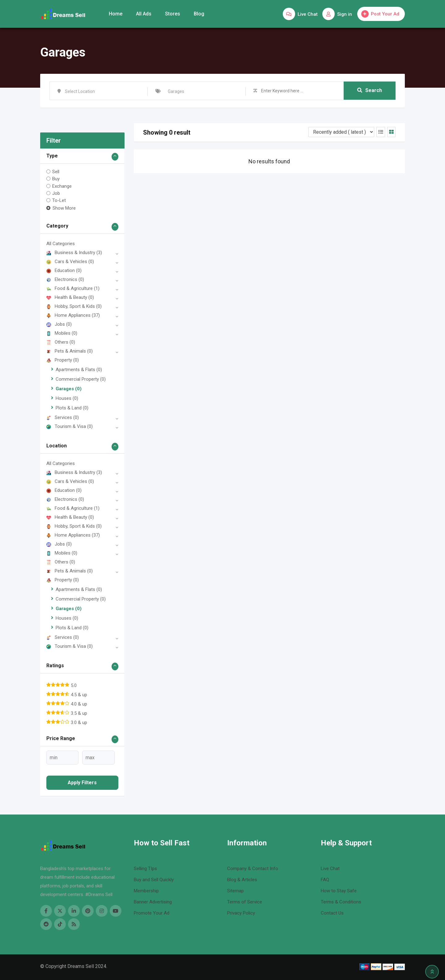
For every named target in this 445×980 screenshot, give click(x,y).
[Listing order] (341, 132)
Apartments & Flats (79, 370)
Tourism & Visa (70, 426)
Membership (146, 891)
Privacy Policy (241, 913)
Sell (56, 172)
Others (61, 342)
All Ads (144, 14)
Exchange (62, 186)
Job (56, 193)
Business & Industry (74, 253)
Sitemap (235, 891)
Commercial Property (81, 379)
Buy (56, 179)
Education (64, 270)
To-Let (59, 200)
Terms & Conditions (341, 902)
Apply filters (82, 783)
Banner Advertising (153, 902)
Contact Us (332, 913)
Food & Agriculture (73, 288)
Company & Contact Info (253, 869)
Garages (69, 389)
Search (370, 91)
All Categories (61, 244)
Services (63, 417)
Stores (173, 14)
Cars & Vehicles (70, 262)
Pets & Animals (70, 351)
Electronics (65, 279)
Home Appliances (73, 315)
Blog (199, 14)
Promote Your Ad (152, 913)
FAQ (325, 880)
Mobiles (62, 333)
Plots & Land (72, 408)
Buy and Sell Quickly (154, 880)
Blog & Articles (242, 880)
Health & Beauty (70, 297)
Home (116, 14)
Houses (67, 398)
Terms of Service (245, 902)
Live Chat (330, 869)
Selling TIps (145, 869)
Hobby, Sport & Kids (74, 306)
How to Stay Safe (339, 891)
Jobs (59, 324)
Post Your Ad (380, 14)
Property (63, 360)
